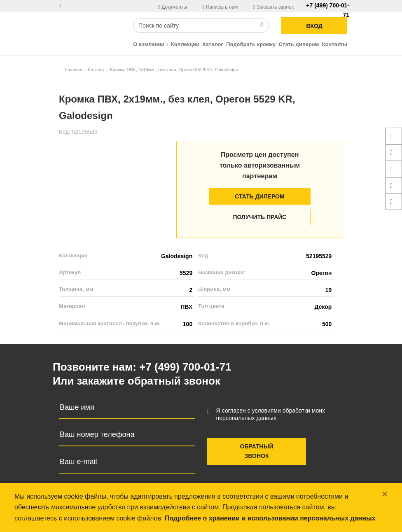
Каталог (213, 44)
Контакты (335, 44)
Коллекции (185, 44)
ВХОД (314, 26)
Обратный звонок (257, 451)
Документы (173, 7)
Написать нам (221, 7)
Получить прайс (259, 217)
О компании (150, 44)
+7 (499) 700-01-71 (185, 367)
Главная (74, 70)
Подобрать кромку (251, 44)
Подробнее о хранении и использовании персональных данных (270, 518)
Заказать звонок (273, 7)
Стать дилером (299, 44)
